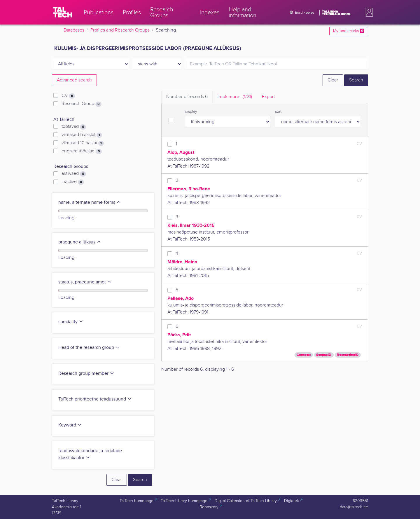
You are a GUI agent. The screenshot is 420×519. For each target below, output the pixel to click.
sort (278, 112)
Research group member (86, 373)
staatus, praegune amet (85, 282)
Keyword (70, 425)
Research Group (82, 104)
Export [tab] (268, 97)
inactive (73, 182)
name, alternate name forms (90, 202)
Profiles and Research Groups (120, 30)
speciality (71, 322)
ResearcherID (348, 355)
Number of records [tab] (187, 97)
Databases (74, 30)
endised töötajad (82, 151)
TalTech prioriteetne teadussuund (95, 399)
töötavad (74, 127)
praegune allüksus (80, 242)
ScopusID (324, 355)
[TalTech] (63, 12)
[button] (368, 12)
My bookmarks (349, 31)
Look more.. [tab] (235, 97)
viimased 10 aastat (83, 143)
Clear (333, 80)
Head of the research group (89, 348)
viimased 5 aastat (82, 135)
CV (68, 96)
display (191, 112)
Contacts (304, 355)
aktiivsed (74, 174)
